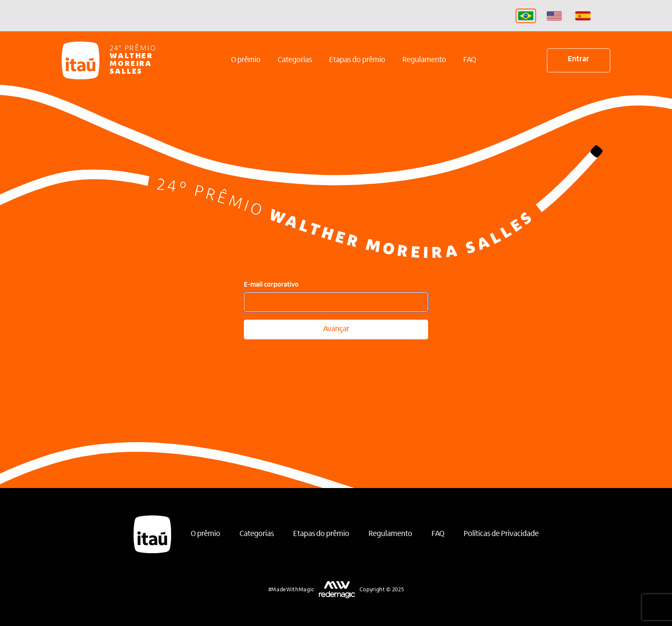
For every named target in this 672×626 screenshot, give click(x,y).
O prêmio (246, 60)
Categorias (295, 60)
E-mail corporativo (271, 285)
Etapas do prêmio (357, 60)
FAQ (470, 60)
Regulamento (424, 60)
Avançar (336, 329)
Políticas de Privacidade (501, 534)
